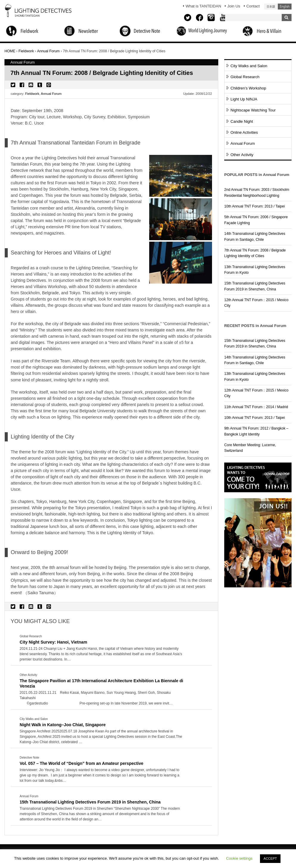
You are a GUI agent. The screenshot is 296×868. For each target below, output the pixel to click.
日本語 (271, 7)
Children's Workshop (248, 88)
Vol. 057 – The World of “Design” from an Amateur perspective (81, 763)
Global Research (245, 77)
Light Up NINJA (244, 99)
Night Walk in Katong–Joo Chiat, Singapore (63, 725)
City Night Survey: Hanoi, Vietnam (53, 642)
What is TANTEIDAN (203, 6)
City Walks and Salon (249, 66)
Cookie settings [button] (239, 858)
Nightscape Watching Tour (253, 110)
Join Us (234, 6)
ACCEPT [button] (270, 858)
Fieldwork (32, 94)
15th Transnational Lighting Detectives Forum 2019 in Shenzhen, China (90, 802)
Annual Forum (51, 94)
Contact (253, 6)
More (102, 654)
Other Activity (242, 155)
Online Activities (244, 132)
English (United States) (285, 7)
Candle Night (242, 121)
